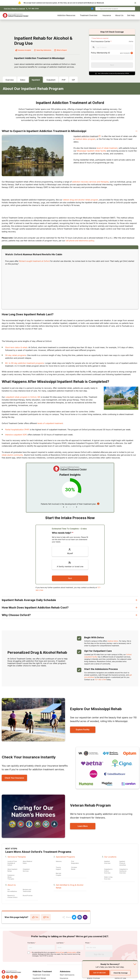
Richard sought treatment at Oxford (34, 261)
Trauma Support (58, 868)
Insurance (107, 15)
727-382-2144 (33, 9)
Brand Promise (28, 895)
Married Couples (58, 874)
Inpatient (36, 80)
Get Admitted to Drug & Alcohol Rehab (70, 886)
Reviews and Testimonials (27, 890)
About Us (119, 15)
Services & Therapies (17, 857)
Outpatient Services (26, 870)
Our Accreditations (12, 890)
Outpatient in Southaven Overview (124, 871)
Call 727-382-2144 (38, 967)
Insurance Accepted (23, 50)
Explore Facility (83, 730)
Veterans (59, 861)
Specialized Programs (65, 857)
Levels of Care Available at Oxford (12, 863)
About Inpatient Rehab (12, 870)
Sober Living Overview (108, 878)
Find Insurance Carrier (101, 41)
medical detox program (85, 139)
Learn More (83, 826)
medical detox (113, 641)
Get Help (131, 15)
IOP (73, 80)
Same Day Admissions (42, 50)
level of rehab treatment (107, 148)
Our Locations (110, 857)
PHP (64, 80)
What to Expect (60, 50)
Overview (10, 80)
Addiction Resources (66, 15)
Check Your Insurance (14, 778)
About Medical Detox (27, 862)
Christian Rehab (74, 868)
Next (112, 65)
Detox (23, 80)
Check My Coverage (121, 973)
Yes (35, 917)
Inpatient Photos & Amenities (123, 863)
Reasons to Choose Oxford (12, 896)
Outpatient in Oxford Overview (108, 871)
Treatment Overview (89, 15)
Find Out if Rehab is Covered (14, 9)
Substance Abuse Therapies (11, 877)
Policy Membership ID (100, 53)
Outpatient (51, 80)
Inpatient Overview (107, 862)
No (46, 917)
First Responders (75, 862)
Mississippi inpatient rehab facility (92, 151)
